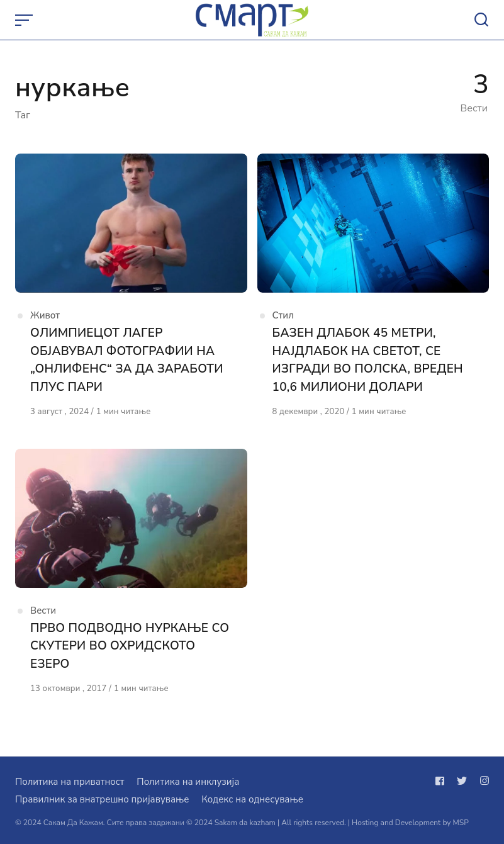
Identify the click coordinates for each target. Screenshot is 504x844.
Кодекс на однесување (252, 799)
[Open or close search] (481, 20)
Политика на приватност (70, 782)
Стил (283, 315)
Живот (45, 315)
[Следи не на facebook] (442, 781)
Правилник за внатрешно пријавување (102, 799)
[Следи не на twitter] (462, 781)
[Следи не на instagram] (482, 781)
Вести (43, 610)
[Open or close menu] (25, 20)
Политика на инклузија (188, 782)
